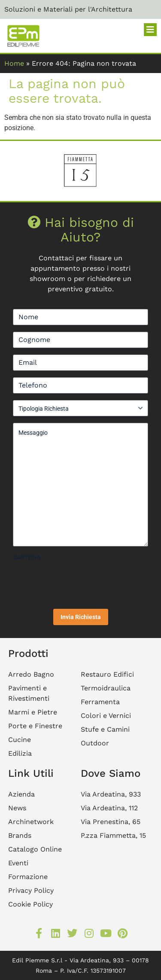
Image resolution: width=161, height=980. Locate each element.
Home (14, 63)
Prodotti (28, 653)
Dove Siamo (111, 773)
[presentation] (78, 582)
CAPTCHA (27, 557)
